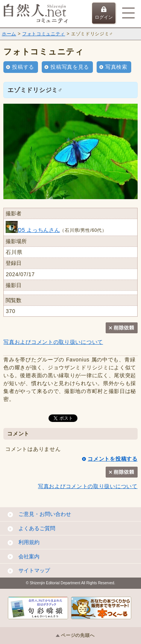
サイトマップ (34, 570)
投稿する (23, 67)
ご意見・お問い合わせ (45, 514)
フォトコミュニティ (44, 34)
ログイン (104, 13)
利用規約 (29, 542)
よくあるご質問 (37, 528)
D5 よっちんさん (33, 230)
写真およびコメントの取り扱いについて (53, 342)
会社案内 (29, 556)
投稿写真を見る (70, 67)
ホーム (9, 34)
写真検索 (116, 67)
